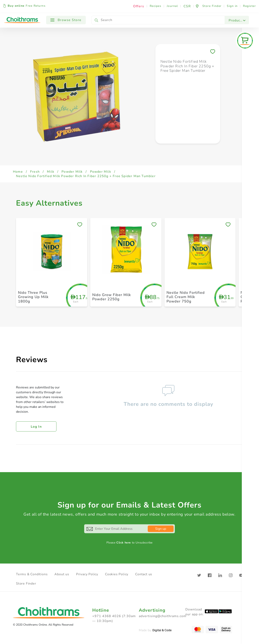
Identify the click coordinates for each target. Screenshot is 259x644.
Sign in (232, 6)
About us (62, 574)
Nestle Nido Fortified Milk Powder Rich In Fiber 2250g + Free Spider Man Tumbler (86, 176)
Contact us (144, 574)
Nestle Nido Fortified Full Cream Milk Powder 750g (186, 297)
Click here (124, 543)
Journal (172, 6)
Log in (36, 427)
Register (249, 6)
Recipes (156, 6)
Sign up (161, 529)
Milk (51, 172)
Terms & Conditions (32, 574)
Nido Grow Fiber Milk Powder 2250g (112, 297)
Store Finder (26, 584)
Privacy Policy (87, 574)
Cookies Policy (117, 574)
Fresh (35, 172)
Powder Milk (72, 172)
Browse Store (66, 20)
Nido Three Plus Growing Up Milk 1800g (33, 297)
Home (18, 172)
